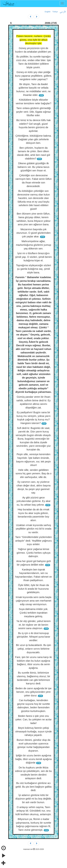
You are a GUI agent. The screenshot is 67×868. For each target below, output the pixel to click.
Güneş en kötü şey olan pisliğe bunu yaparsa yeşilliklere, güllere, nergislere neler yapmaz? (33, 76)
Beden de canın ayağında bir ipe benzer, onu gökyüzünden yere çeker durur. (33, 692)
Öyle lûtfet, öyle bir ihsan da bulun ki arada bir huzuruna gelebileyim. (34, 589)
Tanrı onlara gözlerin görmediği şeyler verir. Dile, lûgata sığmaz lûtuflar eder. (33, 112)
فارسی (63, 12)
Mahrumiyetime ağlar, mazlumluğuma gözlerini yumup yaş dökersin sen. (33, 245)
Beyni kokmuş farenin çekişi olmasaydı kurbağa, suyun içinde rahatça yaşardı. (33, 731)
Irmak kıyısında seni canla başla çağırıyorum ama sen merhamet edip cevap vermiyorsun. (34, 601)
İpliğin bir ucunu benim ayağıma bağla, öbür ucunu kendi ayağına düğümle (33, 759)
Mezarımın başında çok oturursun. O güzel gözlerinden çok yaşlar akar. (33, 233)
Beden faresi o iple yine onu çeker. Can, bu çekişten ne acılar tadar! (33, 720)
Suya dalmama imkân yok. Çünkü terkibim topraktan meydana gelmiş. (34, 613)
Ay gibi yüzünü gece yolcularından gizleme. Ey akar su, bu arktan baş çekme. (33, 501)
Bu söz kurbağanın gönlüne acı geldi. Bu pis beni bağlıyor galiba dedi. (33, 787)
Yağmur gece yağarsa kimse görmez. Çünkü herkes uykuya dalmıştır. (33, 553)
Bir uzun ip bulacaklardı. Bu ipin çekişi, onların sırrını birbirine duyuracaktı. (33, 649)
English (48, 12)
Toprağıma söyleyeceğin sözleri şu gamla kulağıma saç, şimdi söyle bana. (33, 269)
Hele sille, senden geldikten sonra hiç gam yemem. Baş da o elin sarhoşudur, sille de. (34, 474)
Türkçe (55, 12)
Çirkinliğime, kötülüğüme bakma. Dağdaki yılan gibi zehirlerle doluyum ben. (33, 139)
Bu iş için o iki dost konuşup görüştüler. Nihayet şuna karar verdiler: (34, 637)
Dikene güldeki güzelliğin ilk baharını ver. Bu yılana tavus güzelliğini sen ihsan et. (33, 167)
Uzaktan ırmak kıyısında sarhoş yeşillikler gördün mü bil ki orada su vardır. (34, 529)
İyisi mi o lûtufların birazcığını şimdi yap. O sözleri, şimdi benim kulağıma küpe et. (33, 257)
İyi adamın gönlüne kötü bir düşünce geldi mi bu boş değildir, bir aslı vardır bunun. (33, 799)
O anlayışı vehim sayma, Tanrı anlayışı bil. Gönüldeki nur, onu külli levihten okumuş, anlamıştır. (33, 811)
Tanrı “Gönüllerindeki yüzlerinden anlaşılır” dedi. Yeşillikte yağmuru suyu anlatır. (33, 541)
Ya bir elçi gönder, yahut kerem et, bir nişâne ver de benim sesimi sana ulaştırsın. (33, 625)
